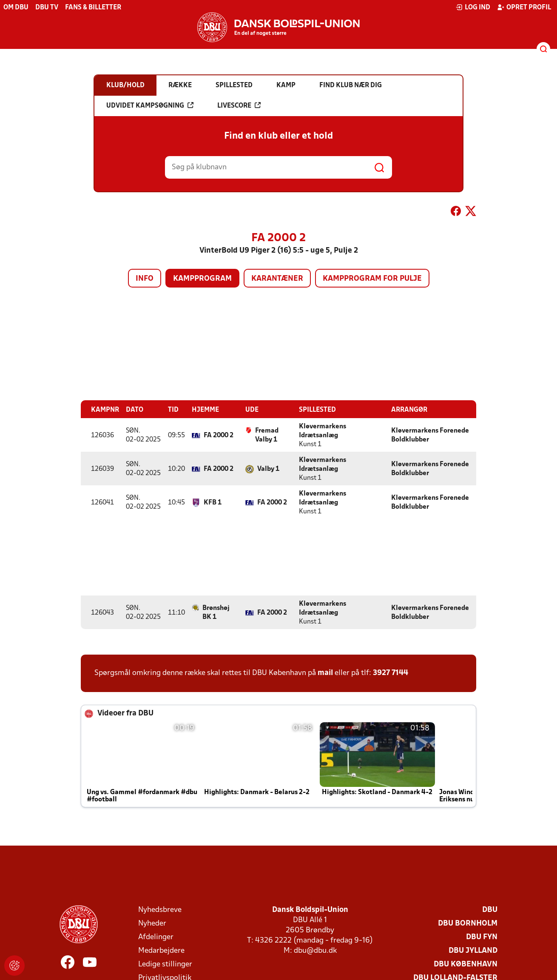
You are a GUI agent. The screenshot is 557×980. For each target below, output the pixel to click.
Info (145, 279)
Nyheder (152, 923)
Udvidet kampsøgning (150, 105)
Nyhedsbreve (160, 910)
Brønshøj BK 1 (216, 612)
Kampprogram (202, 279)
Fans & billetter (93, 8)
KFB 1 (213, 502)
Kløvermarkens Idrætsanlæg (323, 431)
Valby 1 (268, 469)
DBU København (466, 964)
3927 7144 (391, 673)
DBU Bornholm (468, 923)
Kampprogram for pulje (372, 279)
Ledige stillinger (165, 964)
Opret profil (524, 7)
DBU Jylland (473, 950)
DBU (490, 910)
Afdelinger (156, 937)
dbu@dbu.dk (315, 950)
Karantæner (277, 279)
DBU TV (47, 8)
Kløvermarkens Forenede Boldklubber (430, 435)
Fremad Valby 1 (267, 435)
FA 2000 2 (219, 435)
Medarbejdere (161, 950)
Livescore (239, 105)
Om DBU (16, 8)
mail (325, 673)
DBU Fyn (482, 937)
